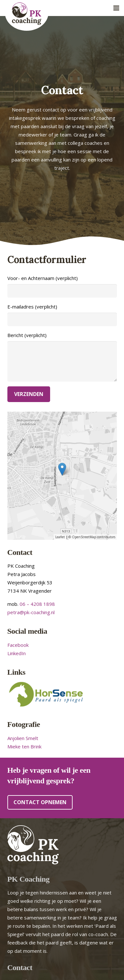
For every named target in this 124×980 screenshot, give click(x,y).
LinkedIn (17, 653)
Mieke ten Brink (24, 746)
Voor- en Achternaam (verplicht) (62, 286)
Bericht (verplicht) (62, 357)
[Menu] (116, 8)
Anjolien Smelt (23, 738)
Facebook (18, 645)
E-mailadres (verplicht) (62, 315)
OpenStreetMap (84, 537)
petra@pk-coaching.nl (31, 612)
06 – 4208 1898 (37, 604)
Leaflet (60, 537)
